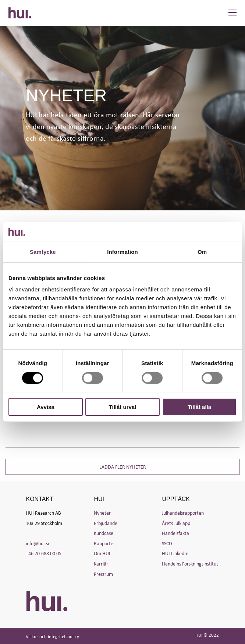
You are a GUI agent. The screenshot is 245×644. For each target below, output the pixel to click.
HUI (20, 13)
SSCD (167, 543)
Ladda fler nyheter (123, 467)
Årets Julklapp (176, 523)
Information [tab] (122, 251)
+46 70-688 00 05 (44, 553)
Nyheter (102, 513)
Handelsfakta (175, 533)
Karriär (101, 563)
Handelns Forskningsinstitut (190, 563)
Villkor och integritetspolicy (52, 636)
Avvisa (46, 407)
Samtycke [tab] (43, 251)
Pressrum (103, 574)
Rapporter (104, 543)
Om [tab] (202, 251)
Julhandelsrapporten (183, 513)
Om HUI (102, 553)
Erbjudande (106, 523)
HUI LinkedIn (175, 553)
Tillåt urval (123, 407)
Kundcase (104, 533)
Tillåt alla (199, 407)
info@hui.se (38, 543)
